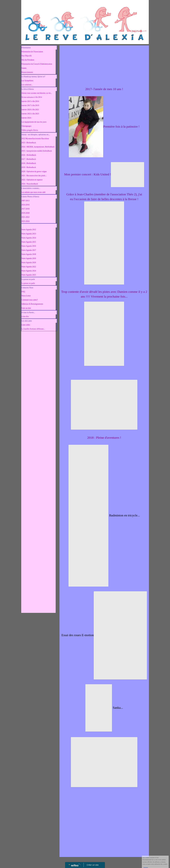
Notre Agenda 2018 (29, 254)
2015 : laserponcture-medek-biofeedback (37, 151)
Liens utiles (26, 325)
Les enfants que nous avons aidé (33, 192)
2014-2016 (25, 205)
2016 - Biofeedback (29, 155)
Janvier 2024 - (27, 118)
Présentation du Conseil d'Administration (37, 64)
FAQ (23, 292)
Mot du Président (28, 60)
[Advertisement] (38, 386)
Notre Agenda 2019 (29, 258)
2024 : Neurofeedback (30, 184)
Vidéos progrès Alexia (30, 130)
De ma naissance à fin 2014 (32, 97)
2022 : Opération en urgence (32, 180)
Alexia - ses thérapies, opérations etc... (36, 135)
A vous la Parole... (28, 312)
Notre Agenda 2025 (29, 275)
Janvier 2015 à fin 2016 (30, 101)
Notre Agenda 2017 (29, 250)
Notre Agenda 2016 (29, 246)
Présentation (26, 48)
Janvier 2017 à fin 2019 (30, 105)
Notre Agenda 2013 (29, 234)
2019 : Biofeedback (29, 167)
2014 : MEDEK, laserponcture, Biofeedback (38, 147)
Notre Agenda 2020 (29, 263)
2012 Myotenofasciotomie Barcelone (35, 139)
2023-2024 (25, 221)
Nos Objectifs (26, 56)
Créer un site (93, 865)
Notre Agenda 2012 (29, 230)
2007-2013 (25, 201)
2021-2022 (25, 217)
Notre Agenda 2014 (29, 238)
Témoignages (26, 126)
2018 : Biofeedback (29, 163)
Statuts (24, 68)
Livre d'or (25, 316)
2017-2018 (25, 209)
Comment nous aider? (30, 300)
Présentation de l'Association (32, 52)
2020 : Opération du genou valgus (34, 171)
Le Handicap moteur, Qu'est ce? (33, 77)
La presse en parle (28, 279)
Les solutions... (27, 85)
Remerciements (27, 72)
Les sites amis (27, 321)
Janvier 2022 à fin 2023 (30, 114)
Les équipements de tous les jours (34, 122)
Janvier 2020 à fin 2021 (30, 110)
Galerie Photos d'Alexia (30, 197)
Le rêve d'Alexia (28, 89)
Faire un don (26, 308)
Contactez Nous (27, 288)
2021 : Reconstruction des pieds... (34, 176)
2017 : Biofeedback (29, 159)
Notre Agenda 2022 (29, 267)
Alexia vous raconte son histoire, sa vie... (37, 93)
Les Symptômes (27, 81)
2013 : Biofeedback (29, 143)
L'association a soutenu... (31, 188)
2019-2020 (25, 213)
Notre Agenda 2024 (29, 271)
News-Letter (26, 296)
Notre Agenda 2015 (29, 242)
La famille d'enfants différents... (33, 329)
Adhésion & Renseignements (32, 304)
